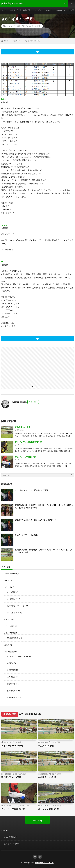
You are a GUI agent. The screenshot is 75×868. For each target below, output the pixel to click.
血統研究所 (14, 10)
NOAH (4, 261)
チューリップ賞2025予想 (13, 809)
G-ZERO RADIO (59, 10)
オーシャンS (59, 806)
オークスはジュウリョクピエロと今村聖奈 (31, 490)
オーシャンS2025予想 (49, 809)
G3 (30, 26)
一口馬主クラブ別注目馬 (16, 656)
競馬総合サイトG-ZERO (44, 863)
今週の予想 (27, 10)
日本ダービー (23, 742)
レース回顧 (11, 592)
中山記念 (58, 774)
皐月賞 (57, 742)
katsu (4, 99)
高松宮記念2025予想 (11, 777)
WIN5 (48, 10)
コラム (4, 10)
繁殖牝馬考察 (12, 691)
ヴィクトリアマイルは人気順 (26, 535)
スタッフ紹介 (9, 626)
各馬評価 (10, 670)
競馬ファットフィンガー (16, 606)
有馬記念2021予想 (23, 427)
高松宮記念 (22, 774)
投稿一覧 (32, 402)
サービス (38, 10)
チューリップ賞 (24, 806)
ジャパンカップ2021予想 (25, 457)
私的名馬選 (11, 677)
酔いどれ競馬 (12, 613)
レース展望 (11, 599)
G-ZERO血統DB (10, 837)
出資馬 (71, 10)
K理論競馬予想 (12, 638)
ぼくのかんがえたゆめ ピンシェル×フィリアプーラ (35, 520)
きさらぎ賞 (36, 26)
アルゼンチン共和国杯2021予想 (28, 442)
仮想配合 (10, 663)
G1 (16, 742)
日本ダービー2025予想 (12, 746)
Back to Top (38, 821)
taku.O (4, 225)
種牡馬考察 (11, 684)
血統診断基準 (12, 697)
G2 (53, 774)
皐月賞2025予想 (46, 746)
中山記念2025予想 (47, 777)
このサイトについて (12, 844)
